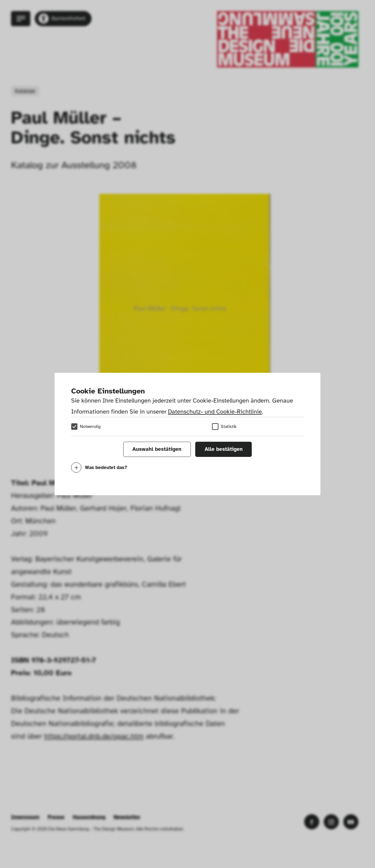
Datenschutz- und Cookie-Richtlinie (215, 412)
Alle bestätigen (224, 449)
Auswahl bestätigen (157, 449)
